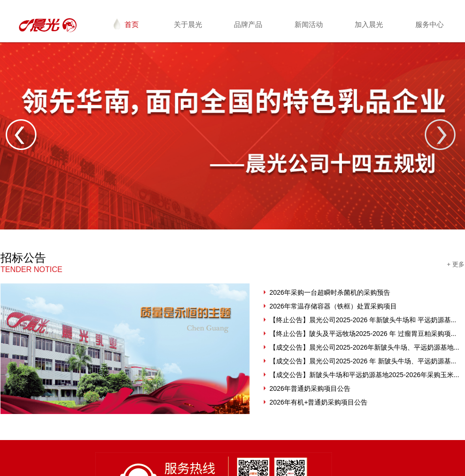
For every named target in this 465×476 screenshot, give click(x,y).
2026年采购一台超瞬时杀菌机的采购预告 (330, 292)
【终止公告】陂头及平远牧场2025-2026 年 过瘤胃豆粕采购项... (363, 334)
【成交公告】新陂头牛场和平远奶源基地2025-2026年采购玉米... (364, 375)
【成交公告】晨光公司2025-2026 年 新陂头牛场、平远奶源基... (363, 361)
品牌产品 (248, 24)
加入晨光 (369, 24)
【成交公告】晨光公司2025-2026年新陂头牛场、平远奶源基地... (364, 347)
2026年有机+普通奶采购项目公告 (318, 402)
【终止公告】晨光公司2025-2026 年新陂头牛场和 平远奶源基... (363, 320)
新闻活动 (309, 24)
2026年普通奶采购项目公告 (310, 388)
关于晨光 (188, 24)
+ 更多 (456, 264)
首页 (126, 24)
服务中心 (429, 24)
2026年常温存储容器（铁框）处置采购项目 (333, 306)
